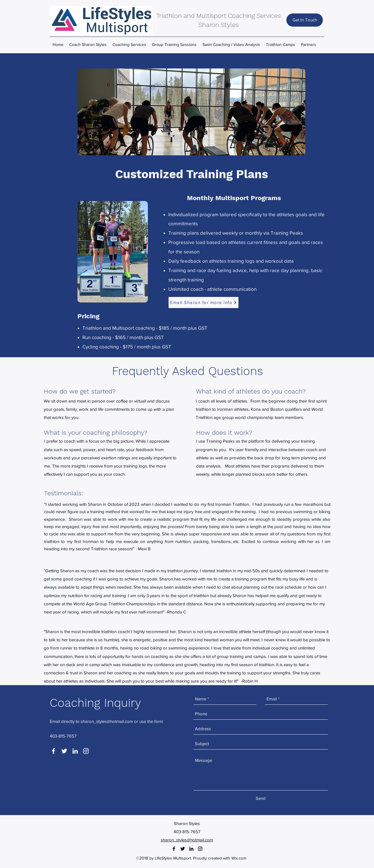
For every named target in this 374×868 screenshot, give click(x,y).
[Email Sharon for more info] (204, 302)
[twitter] (64, 751)
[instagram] (86, 751)
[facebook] (53, 751)
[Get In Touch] (305, 20)
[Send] (261, 798)
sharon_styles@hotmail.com (107, 721)
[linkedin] (75, 751)
